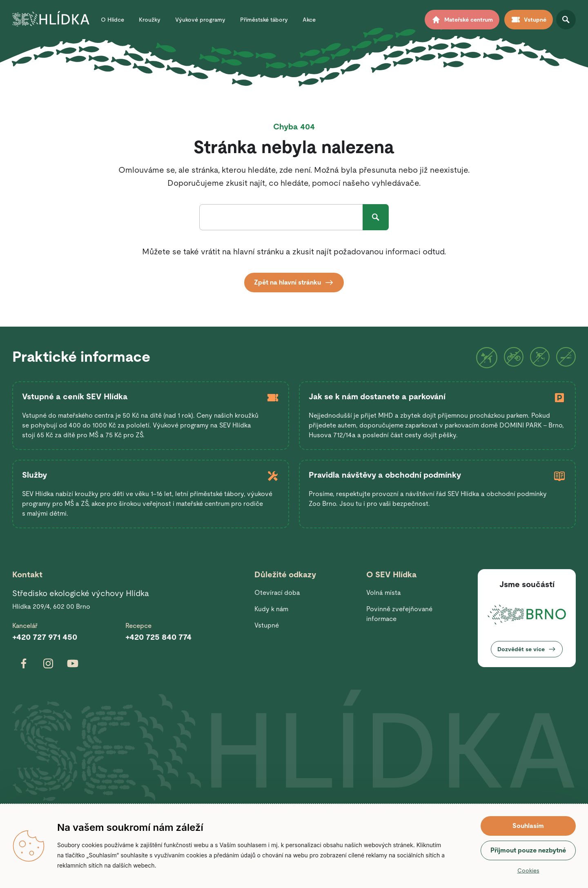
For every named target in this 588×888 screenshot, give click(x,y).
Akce (309, 20)
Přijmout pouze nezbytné (528, 850)
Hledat (376, 217)
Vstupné (267, 625)
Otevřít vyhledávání (566, 20)
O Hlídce (112, 20)
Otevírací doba (277, 593)
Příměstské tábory (264, 20)
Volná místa (384, 593)
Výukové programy (200, 20)
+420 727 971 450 (45, 637)
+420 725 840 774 (158, 637)
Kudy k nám (271, 609)
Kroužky (150, 20)
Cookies (528, 870)
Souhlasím (528, 826)
